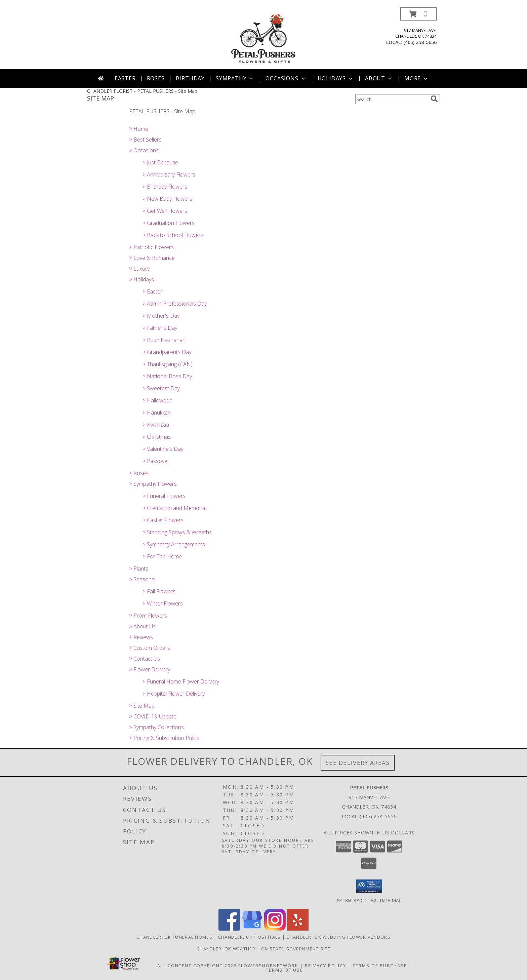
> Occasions (144, 150)
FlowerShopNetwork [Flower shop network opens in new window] (268, 965)
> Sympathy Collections (156, 727)
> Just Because (160, 162)
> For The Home (162, 556)
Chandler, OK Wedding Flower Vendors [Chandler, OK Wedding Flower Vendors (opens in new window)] (338, 937)
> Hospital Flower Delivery (174, 694)
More (417, 78)
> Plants (139, 569)
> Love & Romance (152, 258)
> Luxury (139, 269)
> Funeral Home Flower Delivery (181, 681)
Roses (156, 78)
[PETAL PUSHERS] (264, 38)
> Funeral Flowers (164, 496)
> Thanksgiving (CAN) (168, 364)
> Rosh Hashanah (164, 340)
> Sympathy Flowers (153, 484)
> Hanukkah (157, 413)
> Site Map (142, 706)
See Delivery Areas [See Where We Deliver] (358, 763)
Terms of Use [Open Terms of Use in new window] (285, 970)
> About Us (142, 626)
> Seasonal (142, 579)
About (379, 78)
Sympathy (235, 78)
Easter (125, 78)
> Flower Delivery (150, 669)
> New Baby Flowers (167, 199)
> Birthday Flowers (165, 187)
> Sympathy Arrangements (174, 544)
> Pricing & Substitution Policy (164, 738)
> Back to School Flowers (173, 235)
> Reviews (141, 637)
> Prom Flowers (148, 616)
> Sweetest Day (161, 388)
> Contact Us (145, 659)
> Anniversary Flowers (169, 174)
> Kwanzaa (156, 425)
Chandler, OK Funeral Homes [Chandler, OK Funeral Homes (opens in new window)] (174, 937)
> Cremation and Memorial (174, 508)
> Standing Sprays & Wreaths (177, 532)
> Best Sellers (145, 140)
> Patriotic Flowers (151, 247)
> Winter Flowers (163, 603)
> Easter (152, 291)
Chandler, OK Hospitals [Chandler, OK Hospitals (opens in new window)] (250, 937)
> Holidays (141, 279)
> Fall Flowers (159, 591)
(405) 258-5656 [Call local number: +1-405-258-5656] (420, 42)
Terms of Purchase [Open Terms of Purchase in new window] (380, 965)
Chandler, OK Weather (226, 948)
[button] (418, 14)
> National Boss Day (167, 376)
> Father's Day (160, 328)
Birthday (190, 78)
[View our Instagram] (275, 928)
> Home (139, 129)
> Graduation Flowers (169, 223)
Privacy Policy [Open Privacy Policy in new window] (326, 965)
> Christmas (157, 437)
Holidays (336, 78)
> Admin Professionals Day (175, 304)
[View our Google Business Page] (252, 928)
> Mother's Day (161, 316)
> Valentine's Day (163, 449)
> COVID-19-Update (153, 716)
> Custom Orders (150, 648)
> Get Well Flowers (165, 211)
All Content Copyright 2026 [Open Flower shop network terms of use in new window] (197, 965)
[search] (434, 99)
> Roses (139, 473)
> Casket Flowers (163, 520)
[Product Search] (392, 99)
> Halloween (157, 400)
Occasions (286, 78)
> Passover (156, 461)
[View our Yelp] (298, 928)
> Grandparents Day (167, 352)
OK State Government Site (296, 948)
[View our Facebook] (229, 928)
